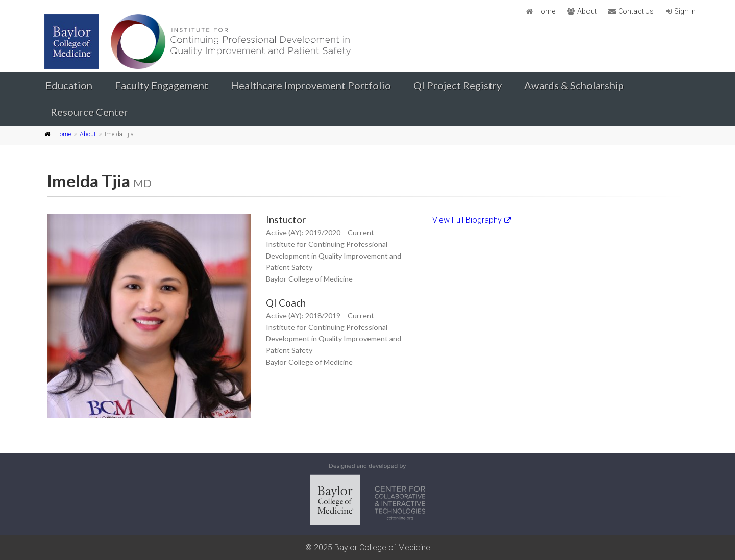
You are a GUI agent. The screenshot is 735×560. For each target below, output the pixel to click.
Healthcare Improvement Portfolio (311, 85)
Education (69, 85)
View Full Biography (472, 220)
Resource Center (89, 112)
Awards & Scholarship (574, 85)
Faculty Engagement (162, 85)
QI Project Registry (458, 85)
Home (545, 11)
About (587, 11)
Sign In (685, 11)
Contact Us (636, 11)
